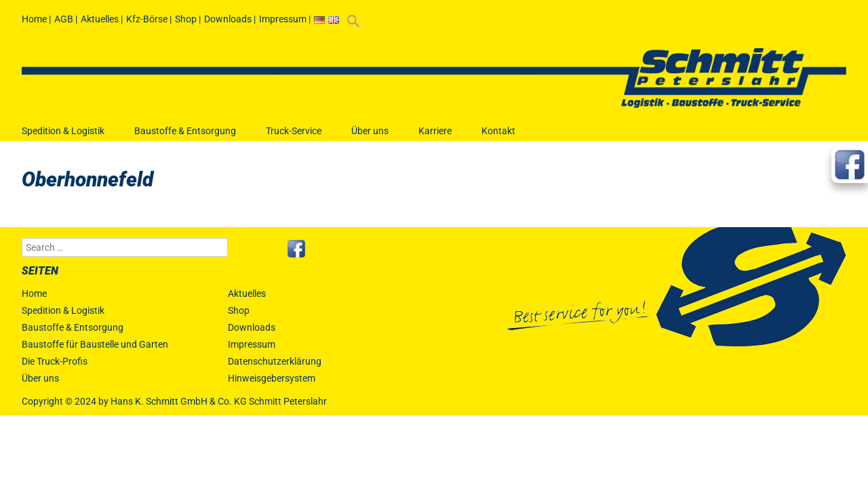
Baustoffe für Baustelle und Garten (95, 344)
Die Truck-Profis (55, 361)
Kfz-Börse (147, 19)
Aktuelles (100, 19)
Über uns (370, 137)
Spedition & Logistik (63, 137)
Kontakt (498, 137)
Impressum (283, 19)
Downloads (228, 19)
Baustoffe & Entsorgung (185, 137)
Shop (186, 19)
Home (34, 19)
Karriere (435, 137)
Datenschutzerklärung (275, 361)
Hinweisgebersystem (272, 378)
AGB (64, 19)
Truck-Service (294, 137)
